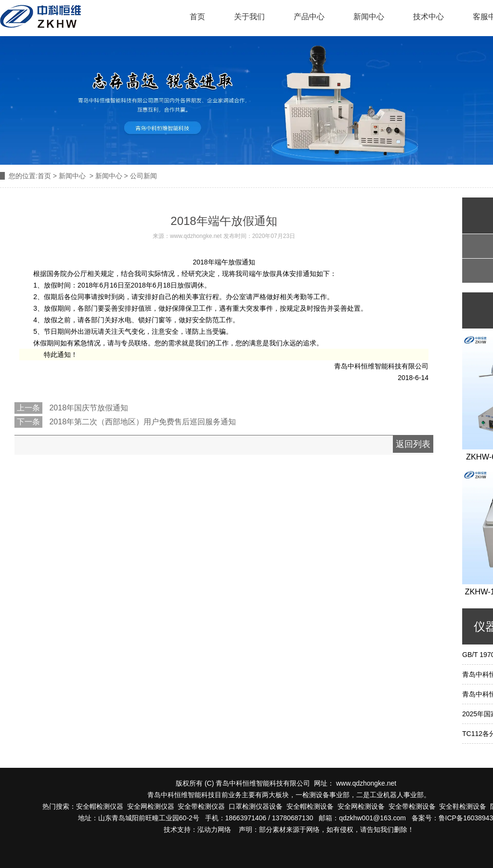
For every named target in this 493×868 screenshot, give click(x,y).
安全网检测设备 (361, 806)
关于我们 (249, 17)
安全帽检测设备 (310, 806)
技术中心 (428, 17)
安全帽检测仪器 (100, 806)
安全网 (137, 806)
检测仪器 (161, 806)
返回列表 (413, 444)
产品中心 (309, 17)
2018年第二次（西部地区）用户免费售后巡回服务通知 (142, 422)
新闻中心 (369, 17)
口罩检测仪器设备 (254, 806)
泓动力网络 (214, 829)
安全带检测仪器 (201, 806)
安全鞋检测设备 (463, 806)
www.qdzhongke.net (196, 236)
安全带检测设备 (412, 806)
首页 (197, 17)
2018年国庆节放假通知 (88, 408)
